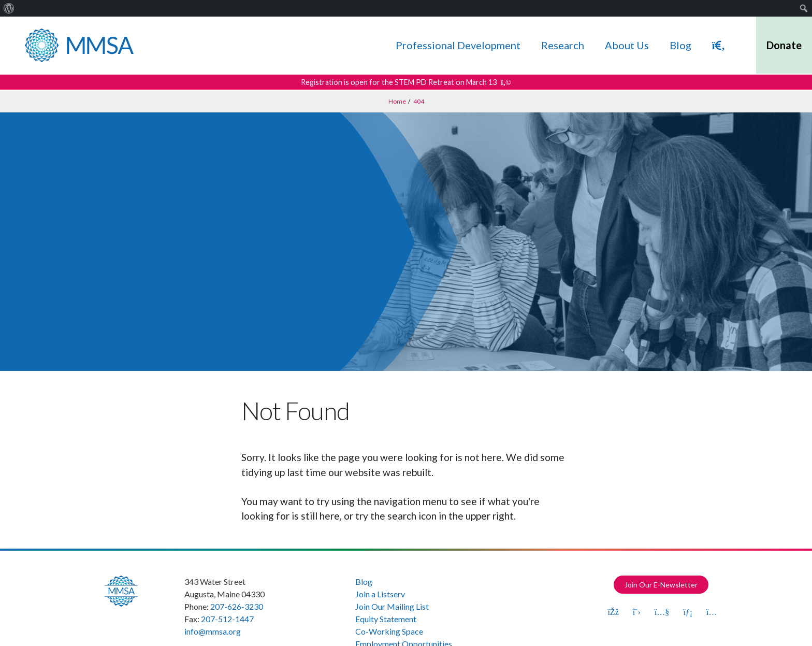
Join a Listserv (380, 594)
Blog (680, 45)
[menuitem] (9, 8)
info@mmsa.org (213, 631)
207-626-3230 (237, 606)
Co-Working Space (389, 631)
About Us (627, 45)
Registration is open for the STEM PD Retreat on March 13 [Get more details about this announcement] (406, 82)
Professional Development (458, 45)
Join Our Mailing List (392, 606)
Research (563, 45)
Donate (784, 45)
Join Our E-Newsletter (661, 585)
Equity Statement (386, 619)
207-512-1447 (227, 619)
